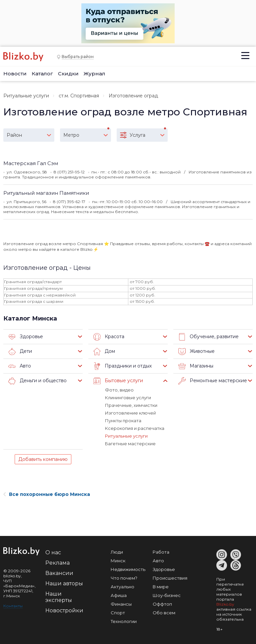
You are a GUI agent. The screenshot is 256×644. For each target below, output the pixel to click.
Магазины (196, 366)
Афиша (119, 595)
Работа (161, 552)
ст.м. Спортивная (79, 96)
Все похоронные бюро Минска (47, 494)
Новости (15, 74)
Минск (118, 561)
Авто (20, 366)
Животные (196, 352)
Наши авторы (64, 583)
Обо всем (164, 613)
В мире (161, 587)
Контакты (13, 606)
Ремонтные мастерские (213, 381)
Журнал (94, 74)
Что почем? (124, 578)
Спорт (118, 613)
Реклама (57, 563)
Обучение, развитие (208, 337)
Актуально (122, 587)
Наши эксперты (59, 597)
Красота (109, 337)
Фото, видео (119, 390)
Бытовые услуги (118, 381)
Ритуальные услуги (26, 96)
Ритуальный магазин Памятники (46, 193)
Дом (104, 352)
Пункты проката (123, 421)
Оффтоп (162, 604)
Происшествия (170, 578)
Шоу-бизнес (167, 595)
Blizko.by (225, 604)
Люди (117, 552)
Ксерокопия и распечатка (135, 428)
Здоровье (26, 337)
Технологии (124, 621)
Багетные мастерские (130, 444)
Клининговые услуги (128, 398)
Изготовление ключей (130, 413)
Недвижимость (128, 569)
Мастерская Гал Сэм (31, 163)
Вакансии (59, 573)
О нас (53, 552)
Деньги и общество (37, 381)
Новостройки (64, 610)
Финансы (121, 604)
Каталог (42, 74)
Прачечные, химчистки (131, 405)
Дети (20, 352)
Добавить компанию (43, 459)
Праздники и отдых (122, 366)
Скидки (68, 74)
